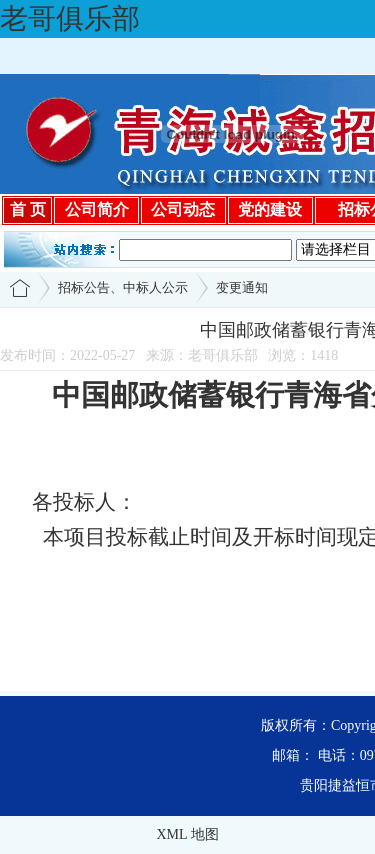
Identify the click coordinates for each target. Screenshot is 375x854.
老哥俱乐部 (70, 18)
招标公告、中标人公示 (123, 287)
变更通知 (242, 287)
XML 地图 (187, 834)
